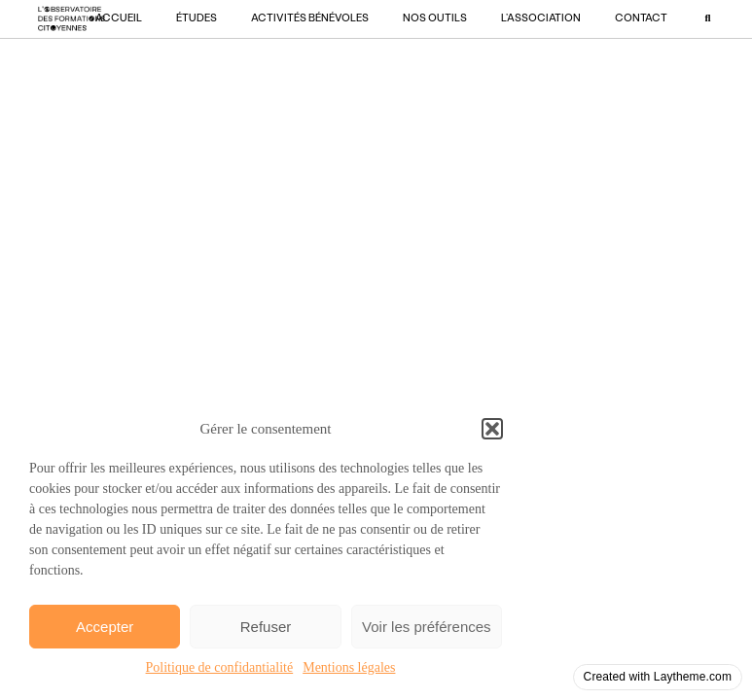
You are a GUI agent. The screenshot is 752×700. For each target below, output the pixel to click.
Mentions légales (349, 667)
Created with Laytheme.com (658, 677)
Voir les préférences (427, 627)
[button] (492, 429)
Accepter (105, 627)
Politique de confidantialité (220, 667)
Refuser (266, 627)
